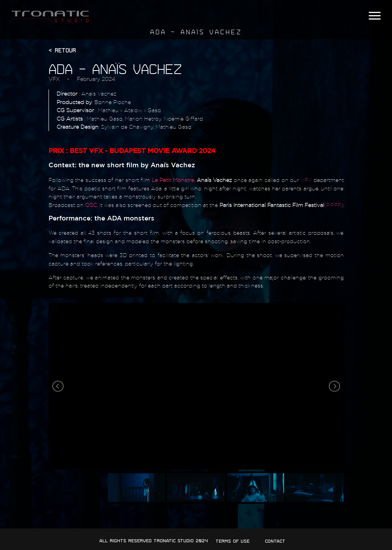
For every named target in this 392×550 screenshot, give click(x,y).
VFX (54, 79)
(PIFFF (333, 205)
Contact (275, 541)
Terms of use (233, 541)
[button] (374, 16)
